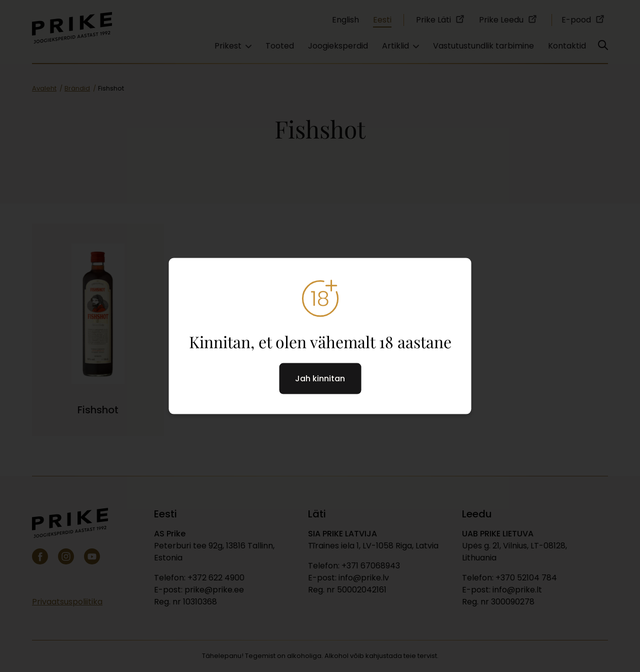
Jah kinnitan (320, 379)
